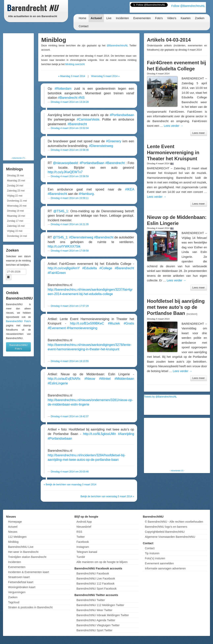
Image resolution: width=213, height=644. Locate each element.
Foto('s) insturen (155, 558)
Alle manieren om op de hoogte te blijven (102, 562)
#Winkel (105, 379)
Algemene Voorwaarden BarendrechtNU (170, 537)
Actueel (96, 18)
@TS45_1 (61, 211)
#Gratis (129, 323)
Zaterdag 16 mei (16, 226)
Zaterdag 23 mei (16, 191)
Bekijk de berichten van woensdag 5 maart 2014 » (107, 496)
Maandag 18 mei (16, 216)
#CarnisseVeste (88, 119)
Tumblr (81, 557)
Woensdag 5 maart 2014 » (105, 76)
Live (109, 18)
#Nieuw (90, 379)
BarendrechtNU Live (21, 547)
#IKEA (130, 189)
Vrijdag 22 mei (15, 196)
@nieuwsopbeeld (65, 163)
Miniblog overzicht (75, 64)
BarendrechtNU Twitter (91, 600)
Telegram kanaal (87, 552)
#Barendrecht (68, 98)
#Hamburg (86, 194)
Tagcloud (14, 602)
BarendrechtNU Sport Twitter (95, 630)
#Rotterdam (63, 89)
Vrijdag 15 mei (15, 231)
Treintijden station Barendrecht (27, 557)
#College (106, 268)
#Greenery (114, 141)
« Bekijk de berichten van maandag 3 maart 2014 (70, 485)
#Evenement (57, 328)
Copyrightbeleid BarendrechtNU (165, 532)
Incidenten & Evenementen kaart (28, 572)
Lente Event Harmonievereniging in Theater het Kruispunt (173, 152)
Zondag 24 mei (15, 186)
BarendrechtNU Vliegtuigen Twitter (98, 625)
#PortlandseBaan (92, 163)
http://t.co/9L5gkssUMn (100, 434)
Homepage (15, 522)
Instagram (83, 547)
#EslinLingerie (58, 383)
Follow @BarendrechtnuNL (188, 6)
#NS (81, 98)
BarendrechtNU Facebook (93, 573)
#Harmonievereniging (82, 328)
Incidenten (123, 18)
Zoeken (200, 18)
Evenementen (142, 18)
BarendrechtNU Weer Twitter (94, 610)
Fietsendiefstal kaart (21, 582)
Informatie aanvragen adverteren (165, 568)
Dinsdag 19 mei (15, 211)
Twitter (81, 537)
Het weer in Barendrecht (23, 552)
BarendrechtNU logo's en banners (166, 527)
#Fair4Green (57, 273)
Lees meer (199, 133)
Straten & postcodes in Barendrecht (30, 607)
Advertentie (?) (18, 158)
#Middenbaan (124, 379)
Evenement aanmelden (159, 563)
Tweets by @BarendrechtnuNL (160, 397)
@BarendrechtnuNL (117, 46)
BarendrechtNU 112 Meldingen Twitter (100, 605)
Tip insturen (152, 553)
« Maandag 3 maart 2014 (72, 76)
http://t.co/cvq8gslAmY (64, 268)
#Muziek (114, 323)
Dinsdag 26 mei (15, 176)
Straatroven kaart (19, 577)
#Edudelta (90, 268)
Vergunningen (17, 592)
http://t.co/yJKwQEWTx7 (65, 172)
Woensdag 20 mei (17, 206)
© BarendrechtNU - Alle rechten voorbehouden (174, 522)
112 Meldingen (17, 537)
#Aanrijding (126, 434)
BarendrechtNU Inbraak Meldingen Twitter (103, 615)
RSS (79, 532)
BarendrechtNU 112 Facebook (96, 584)
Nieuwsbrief (84, 527)
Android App (84, 522)
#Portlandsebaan (122, 115)
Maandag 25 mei (16, 181)
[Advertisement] (20, 95)
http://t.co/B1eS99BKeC (87, 323)
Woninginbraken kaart (22, 587)
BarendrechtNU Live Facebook (96, 578)
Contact (84, 26)
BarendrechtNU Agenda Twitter (96, 620)
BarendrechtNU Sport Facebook (97, 589)
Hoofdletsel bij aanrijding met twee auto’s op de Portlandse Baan (176, 307)
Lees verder (174, 126)
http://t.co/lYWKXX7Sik (64, 246)
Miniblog (13, 542)
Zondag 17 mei (15, 221)
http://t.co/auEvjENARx (64, 379)
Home (82, 18)
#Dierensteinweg (101, 146)
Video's (172, 18)
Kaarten (186, 18)
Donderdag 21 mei (17, 201)
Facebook (83, 542)
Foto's (159, 18)
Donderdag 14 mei (17, 236)
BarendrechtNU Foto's (18, 321)
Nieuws (13, 532)
